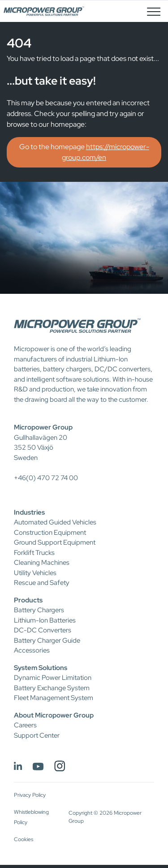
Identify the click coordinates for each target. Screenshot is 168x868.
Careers (25, 725)
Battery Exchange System (52, 688)
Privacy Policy (30, 795)
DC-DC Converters (43, 630)
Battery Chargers (39, 610)
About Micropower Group (54, 715)
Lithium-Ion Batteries (45, 620)
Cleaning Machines (42, 563)
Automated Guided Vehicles (55, 522)
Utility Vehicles (35, 573)
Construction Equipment (50, 533)
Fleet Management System (54, 698)
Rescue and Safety (42, 583)
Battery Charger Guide (47, 640)
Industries (29, 512)
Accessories (32, 650)
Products (28, 600)
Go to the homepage (84, 152)
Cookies (24, 839)
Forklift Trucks (34, 553)
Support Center (37, 735)
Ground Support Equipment (55, 542)
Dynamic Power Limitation (53, 678)
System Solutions (41, 668)
